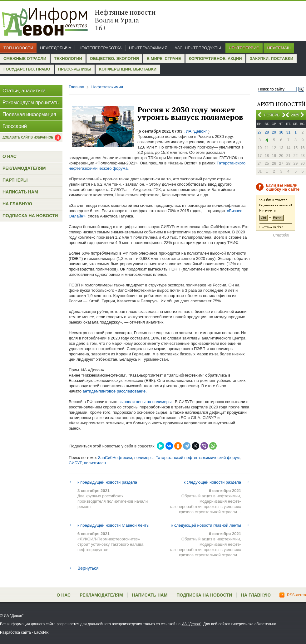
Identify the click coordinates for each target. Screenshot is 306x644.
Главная (76, 87)
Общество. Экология (114, 59)
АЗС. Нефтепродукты (198, 48)
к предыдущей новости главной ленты (109, 525)
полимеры (144, 458)
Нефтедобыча (56, 48)
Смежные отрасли (25, 59)
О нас (10, 156)
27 (260, 132)
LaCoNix (41, 632)
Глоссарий (15, 126)
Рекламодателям (24, 168)
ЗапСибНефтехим (115, 458)
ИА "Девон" (192, 624)
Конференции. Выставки (128, 69)
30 (281, 132)
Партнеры (15, 180)
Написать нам (20, 192)
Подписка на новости (30, 216)
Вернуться (84, 568)
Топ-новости (18, 48)
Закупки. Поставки (271, 59)
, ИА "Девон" (195, 131)
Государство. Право (27, 69)
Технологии (68, 59)
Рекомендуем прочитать (31, 102)
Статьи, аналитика (24, 91)
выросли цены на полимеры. (146, 402)
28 (267, 132)
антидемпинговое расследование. (115, 391)
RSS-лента (293, 595)
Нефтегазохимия (148, 48)
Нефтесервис (244, 48)
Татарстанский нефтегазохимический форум (198, 458)
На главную (17, 204)
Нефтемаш (279, 48)
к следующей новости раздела (217, 482)
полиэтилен (95, 463)
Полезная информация (29, 114)
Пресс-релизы (75, 69)
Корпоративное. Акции (215, 59)
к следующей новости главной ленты (211, 525)
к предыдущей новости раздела (103, 482)
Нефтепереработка (100, 48)
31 (288, 132)
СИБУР (75, 463)
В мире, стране (164, 59)
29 (274, 132)
